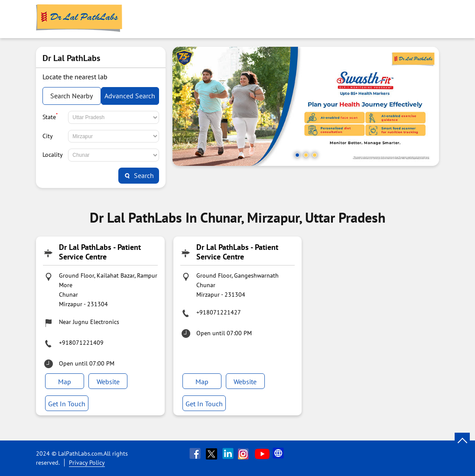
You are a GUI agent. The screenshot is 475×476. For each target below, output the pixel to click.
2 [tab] (306, 155)
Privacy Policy (87, 463)
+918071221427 (219, 312)
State (50, 116)
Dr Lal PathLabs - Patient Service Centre (100, 252)
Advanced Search (130, 96)
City (48, 136)
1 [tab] (297, 155)
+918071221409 (81, 343)
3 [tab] (315, 155)
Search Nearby (72, 96)
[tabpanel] (306, 106)
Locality (53, 155)
